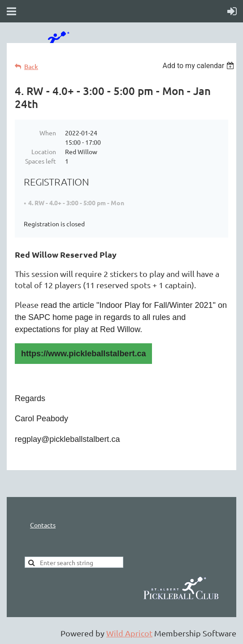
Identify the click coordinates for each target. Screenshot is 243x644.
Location (44, 151)
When (48, 133)
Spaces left (41, 161)
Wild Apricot (129, 633)
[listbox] (199, 66)
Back (31, 67)
